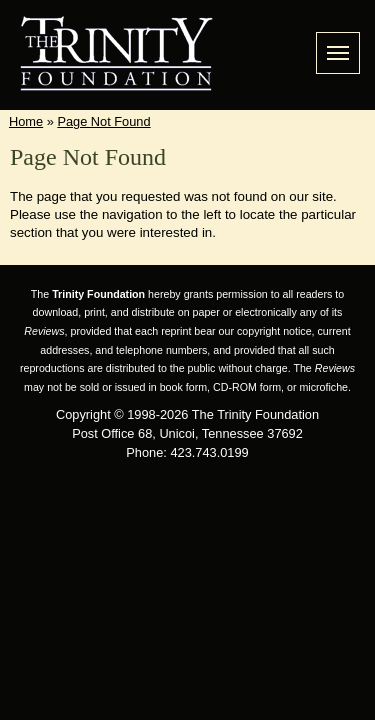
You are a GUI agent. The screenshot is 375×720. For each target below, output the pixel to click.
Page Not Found (103, 121)
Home (26, 121)
